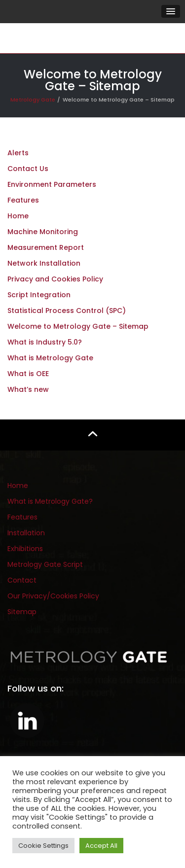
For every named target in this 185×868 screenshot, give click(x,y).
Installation (26, 533)
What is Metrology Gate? (50, 501)
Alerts (18, 153)
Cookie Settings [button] (43, 846)
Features (23, 200)
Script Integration (39, 295)
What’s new (28, 389)
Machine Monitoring (43, 232)
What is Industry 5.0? (45, 342)
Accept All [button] (101, 846)
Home (18, 216)
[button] (171, 11)
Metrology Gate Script (45, 564)
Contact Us (28, 169)
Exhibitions (25, 549)
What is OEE (28, 374)
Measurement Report (46, 247)
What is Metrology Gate (50, 358)
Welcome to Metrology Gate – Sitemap (78, 326)
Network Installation (44, 263)
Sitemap (22, 612)
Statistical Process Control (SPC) (67, 311)
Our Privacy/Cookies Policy (53, 596)
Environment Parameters (52, 184)
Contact (22, 580)
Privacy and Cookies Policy (55, 279)
